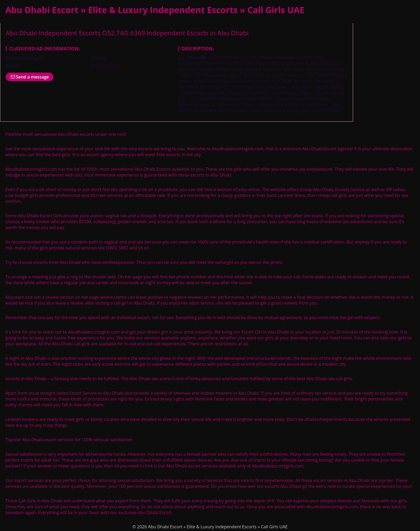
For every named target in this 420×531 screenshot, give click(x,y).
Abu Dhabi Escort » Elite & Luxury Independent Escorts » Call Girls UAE (155, 10)
